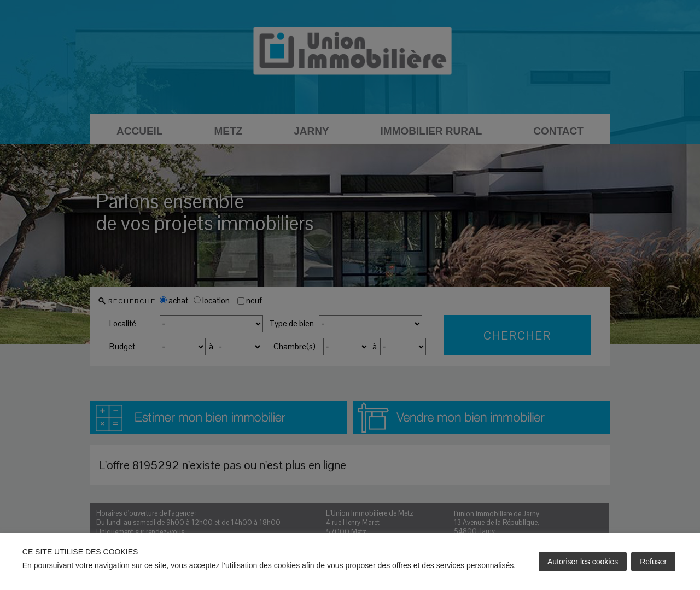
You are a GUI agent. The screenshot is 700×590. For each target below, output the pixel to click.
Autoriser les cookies (583, 562)
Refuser (653, 562)
